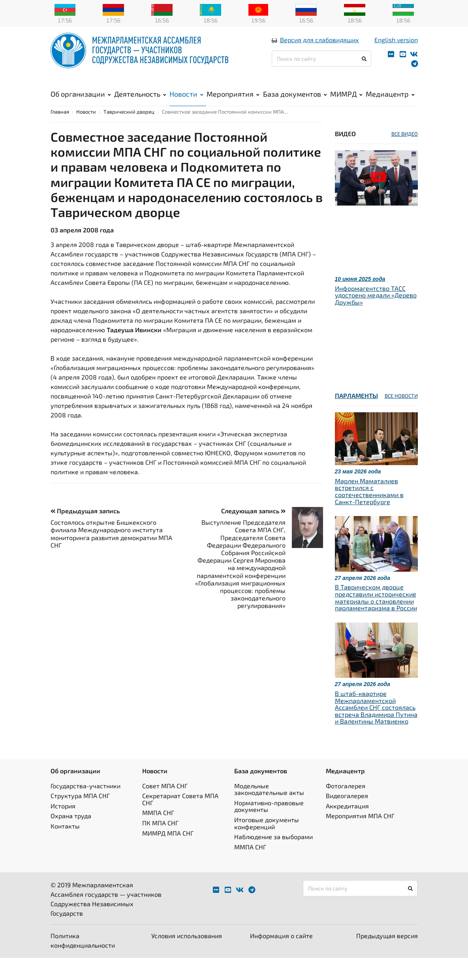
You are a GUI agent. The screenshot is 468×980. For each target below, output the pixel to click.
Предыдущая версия (387, 958)
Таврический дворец (129, 134)
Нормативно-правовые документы (269, 828)
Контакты (65, 848)
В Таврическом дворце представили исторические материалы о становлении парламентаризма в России (376, 619)
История (63, 828)
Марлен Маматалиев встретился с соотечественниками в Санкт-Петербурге (369, 513)
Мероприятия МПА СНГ (360, 838)
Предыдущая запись (85, 533)
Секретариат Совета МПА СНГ (180, 821)
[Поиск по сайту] (322, 68)
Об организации (81, 103)
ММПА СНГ (158, 835)
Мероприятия (233, 103)
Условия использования (187, 958)
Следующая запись (253, 533)
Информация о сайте (281, 958)
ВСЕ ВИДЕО (405, 156)
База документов (295, 103)
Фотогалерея (346, 808)
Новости (186, 103)
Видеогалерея (347, 818)
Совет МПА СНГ (165, 808)
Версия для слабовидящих (320, 49)
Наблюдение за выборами (273, 859)
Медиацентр (390, 103)
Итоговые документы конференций (267, 845)
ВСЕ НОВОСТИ (401, 418)
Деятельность (140, 103)
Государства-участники (86, 808)
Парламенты (356, 418)
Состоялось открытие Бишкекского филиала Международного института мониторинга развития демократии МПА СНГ (111, 556)
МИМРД (346, 103)
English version (396, 49)
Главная (60, 134)
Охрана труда (71, 838)
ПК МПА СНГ (160, 845)
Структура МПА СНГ (80, 818)
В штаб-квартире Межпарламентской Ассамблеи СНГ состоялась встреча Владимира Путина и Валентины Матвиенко (376, 729)
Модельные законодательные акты (269, 811)
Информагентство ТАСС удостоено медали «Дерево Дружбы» (376, 317)
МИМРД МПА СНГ (168, 855)
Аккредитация (347, 828)
